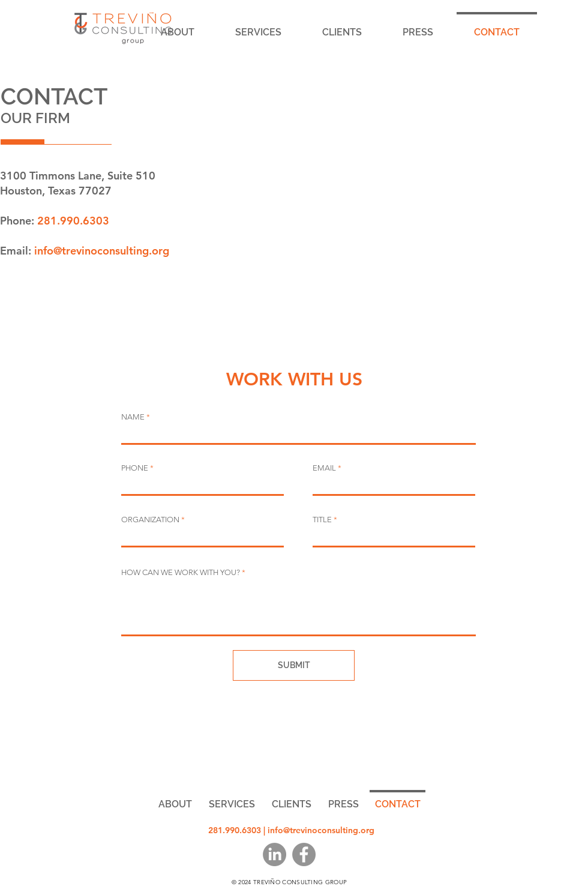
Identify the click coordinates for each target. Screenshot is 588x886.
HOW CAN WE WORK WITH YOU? (181, 572)
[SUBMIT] (294, 665)
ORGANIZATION (150, 520)
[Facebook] (304, 854)
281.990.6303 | (238, 830)
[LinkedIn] (274, 854)
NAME (133, 417)
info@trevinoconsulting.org (102, 251)
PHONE (135, 468)
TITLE (322, 520)
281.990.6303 (73, 221)
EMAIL (324, 468)
